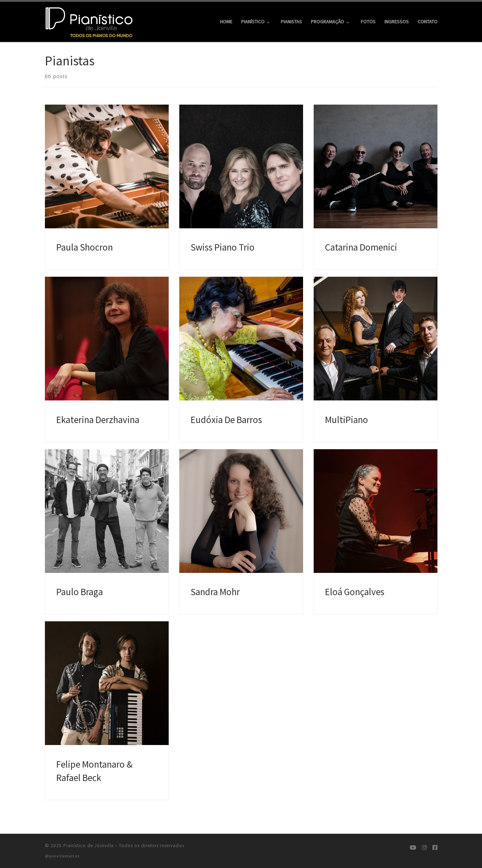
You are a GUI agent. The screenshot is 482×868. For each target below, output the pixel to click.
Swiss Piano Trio (223, 247)
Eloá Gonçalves (355, 592)
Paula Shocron (85, 247)
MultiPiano (347, 420)
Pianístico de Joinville (88, 846)
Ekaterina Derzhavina (98, 420)
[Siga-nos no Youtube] (413, 848)
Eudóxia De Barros (226, 420)
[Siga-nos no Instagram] (424, 848)
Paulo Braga (80, 592)
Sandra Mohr (215, 592)
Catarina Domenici (361, 247)
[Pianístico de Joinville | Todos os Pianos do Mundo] (89, 20)
